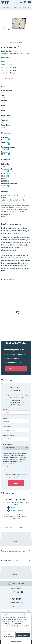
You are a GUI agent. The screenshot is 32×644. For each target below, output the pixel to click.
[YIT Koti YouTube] (18, 592)
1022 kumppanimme (13, 615)
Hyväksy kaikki (23, 635)
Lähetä (16, 483)
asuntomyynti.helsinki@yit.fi (16, 510)
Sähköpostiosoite (8, 436)
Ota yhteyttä (9, 78)
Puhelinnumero (7, 427)
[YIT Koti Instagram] (14, 592)
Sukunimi (5, 418)
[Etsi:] (29, 611)
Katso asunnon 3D (16, 42)
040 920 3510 (13, 507)
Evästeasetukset (16, 641)
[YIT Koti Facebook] (10, 592)
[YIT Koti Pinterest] (22, 592)
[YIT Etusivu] (5, 2)
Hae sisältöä (16, 607)
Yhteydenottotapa (8, 445)
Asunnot (16, 541)
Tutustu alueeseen (16, 369)
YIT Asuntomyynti (9, 493)
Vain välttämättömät (9, 635)
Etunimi (5, 409)
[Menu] (29, 2)
